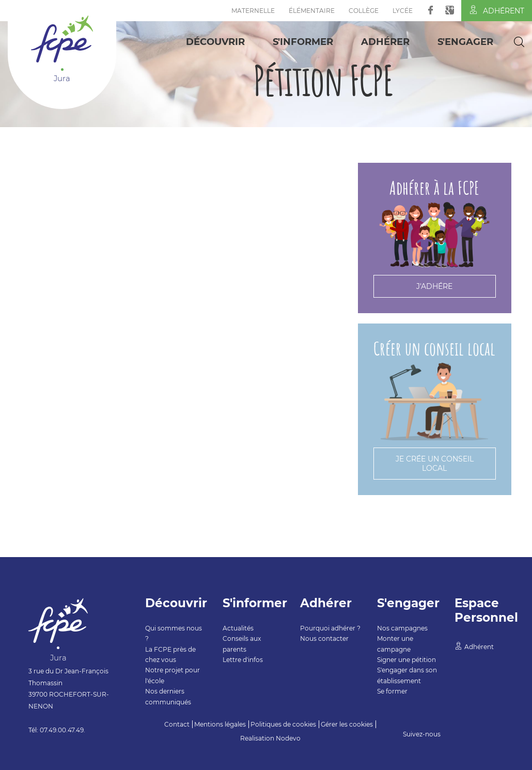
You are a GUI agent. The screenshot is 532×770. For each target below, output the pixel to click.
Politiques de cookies (283, 724)
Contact (177, 724)
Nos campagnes (402, 628)
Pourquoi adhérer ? (330, 628)
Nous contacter (324, 638)
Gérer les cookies (347, 724)
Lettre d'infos (243, 660)
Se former (392, 691)
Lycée (403, 11)
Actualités (238, 628)
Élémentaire (312, 11)
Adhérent (497, 10)
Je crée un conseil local (435, 464)
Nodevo (288, 738)
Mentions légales (220, 724)
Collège (364, 11)
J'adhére (434, 286)
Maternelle (253, 11)
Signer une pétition (406, 660)
